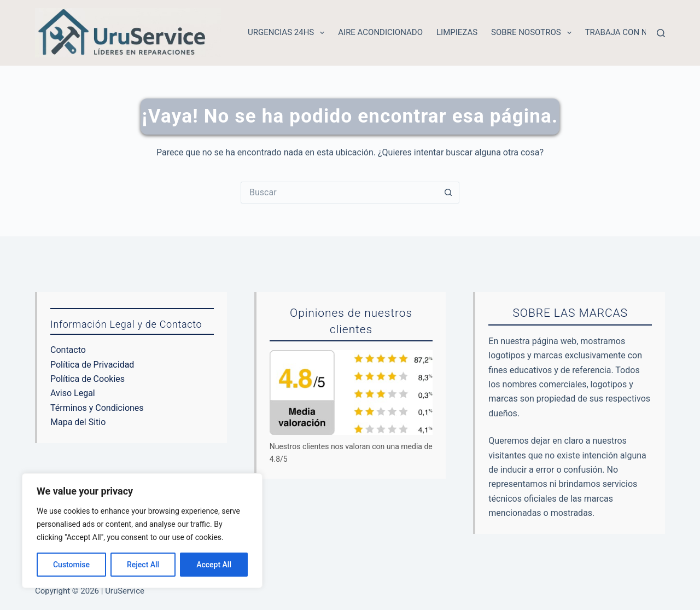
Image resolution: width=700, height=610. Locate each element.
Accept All (214, 565)
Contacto (68, 350)
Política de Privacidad (92, 365)
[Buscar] (661, 33)
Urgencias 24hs (288, 33)
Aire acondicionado (380, 32)
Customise (71, 565)
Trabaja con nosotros (635, 32)
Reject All (143, 565)
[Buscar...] (339, 193)
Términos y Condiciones (97, 408)
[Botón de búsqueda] (448, 193)
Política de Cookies (87, 379)
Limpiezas (457, 32)
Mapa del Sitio (78, 422)
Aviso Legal (73, 393)
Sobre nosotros (533, 33)
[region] (142, 531)
